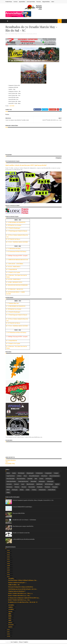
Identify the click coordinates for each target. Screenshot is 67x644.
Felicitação (49, 479)
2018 (9, 566)
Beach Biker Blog (10, 464)
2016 (9, 570)
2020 (9, 561)
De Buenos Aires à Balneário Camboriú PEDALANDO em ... (24, 598)
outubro (11, 607)
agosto (11, 612)
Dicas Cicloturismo (54, 476)
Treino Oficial (52, 490)
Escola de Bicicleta (11, 460)
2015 (8, 572)
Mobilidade (39, 484)
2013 (8, 577)
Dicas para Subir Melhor (19, 513)
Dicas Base (44, 476)
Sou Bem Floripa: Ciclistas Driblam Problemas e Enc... (23, 580)
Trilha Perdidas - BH (14, 585)
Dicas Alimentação (34, 476)
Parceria (24, 487)
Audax (14, 473)
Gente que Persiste (23, 481)
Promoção (15, 490)
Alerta (8, 473)
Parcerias (39, 2)
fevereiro (11, 625)
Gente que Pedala (31, 2)
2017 (8, 568)
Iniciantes (9, 484)
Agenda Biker (22, 2)
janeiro (11, 627)
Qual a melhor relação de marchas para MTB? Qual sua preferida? (26, 165)
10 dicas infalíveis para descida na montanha (24, 539)
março (10, 622)
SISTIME (12, 106)
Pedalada (40, 487)
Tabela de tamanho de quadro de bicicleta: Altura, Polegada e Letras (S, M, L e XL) (33, 500)
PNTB (8, 490)
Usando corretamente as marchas (21, 533)
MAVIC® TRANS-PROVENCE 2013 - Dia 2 (19, 596)
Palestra (17, 487)
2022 (9, 557)
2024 (9, 552)
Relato (22, 490)
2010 (9, 634)
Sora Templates (14, 642)
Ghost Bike (33, 481)
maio (10, 618)
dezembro (11, 578)
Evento (41, 479)
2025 (9, 550)
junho (10, 616)
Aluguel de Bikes (46, 2)
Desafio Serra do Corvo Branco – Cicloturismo (24, 520)
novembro (11, 605)
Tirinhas (34, 490)
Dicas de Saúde (10, 479)
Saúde (28, 490)
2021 (8, 559)
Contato (15, 2)
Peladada (47, 487)
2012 (8, 630)
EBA (36, 479)
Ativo (7, 462)
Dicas (25, 476)
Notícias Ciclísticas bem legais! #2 (17, 583)
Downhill (30, 479)
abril (10, 620)
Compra (56, 473)
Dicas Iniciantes (21, 479)
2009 (9, 636)
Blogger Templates (24, 642)
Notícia (35, 34)
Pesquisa (55, 487)
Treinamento (42, 490)
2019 (9, 563)
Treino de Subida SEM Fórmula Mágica (22, 507)
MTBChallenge (49, 484)
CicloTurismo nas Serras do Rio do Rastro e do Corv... (23, 589)
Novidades (9, 487)
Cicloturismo (39, 473)
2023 (9, 555)
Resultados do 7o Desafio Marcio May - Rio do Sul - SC (23, 602)
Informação (30, 34)
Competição (48, 473)
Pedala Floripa (9, 2)
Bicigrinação (30, 473)
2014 (9, 574)
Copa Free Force (11, 476)
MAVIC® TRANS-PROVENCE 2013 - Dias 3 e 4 (20, 593)
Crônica (19, 476)
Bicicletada (21, 473)
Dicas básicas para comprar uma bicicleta (23, 526)
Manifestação (30, 484)
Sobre (53, 2)
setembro (11, 609)
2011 (8, 632)
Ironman (16, 484)
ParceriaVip (32, 487)
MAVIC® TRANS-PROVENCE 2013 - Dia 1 (19, 600)
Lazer (23, 484)
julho (10, 614)
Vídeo (8, 492)
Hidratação (42, 481)
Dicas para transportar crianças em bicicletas (21, 587)
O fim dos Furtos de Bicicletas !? (17, 591)
